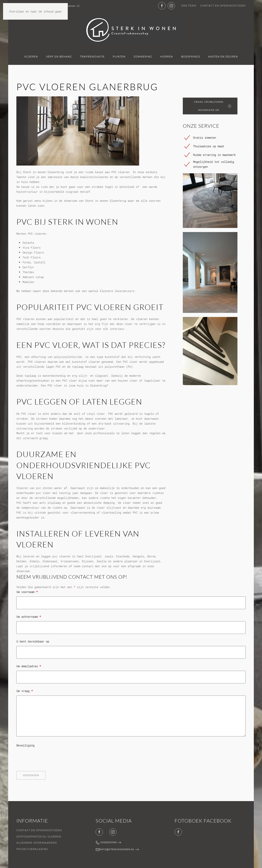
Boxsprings (191, 57)
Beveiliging (25, 745)
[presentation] (47, 758)
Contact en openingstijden (223, 6)
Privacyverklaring (32, 849)
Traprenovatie (92, 57)
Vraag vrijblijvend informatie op (213, 106)
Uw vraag (25, 691)
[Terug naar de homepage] (131, 30)
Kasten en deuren (223, 57)
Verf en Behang (59, 57)
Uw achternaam (29, 617)
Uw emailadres (29, 666)
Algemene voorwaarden (37, 843)
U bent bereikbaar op (33, 641)
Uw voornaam (27, 592)
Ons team (189, 6)
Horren (167, 57)
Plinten (119, 57)
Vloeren (31, 57)
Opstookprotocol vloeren (39, 837)
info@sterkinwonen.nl (115, 850)
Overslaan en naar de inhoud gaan (35, 11)
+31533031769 (106, 843)
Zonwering (143, 57)
